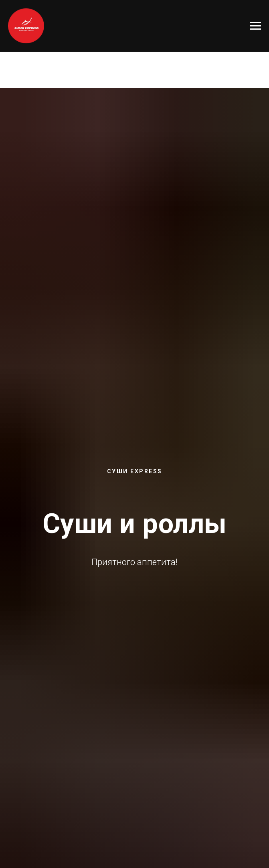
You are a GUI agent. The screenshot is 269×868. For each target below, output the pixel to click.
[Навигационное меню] (255, 26)
